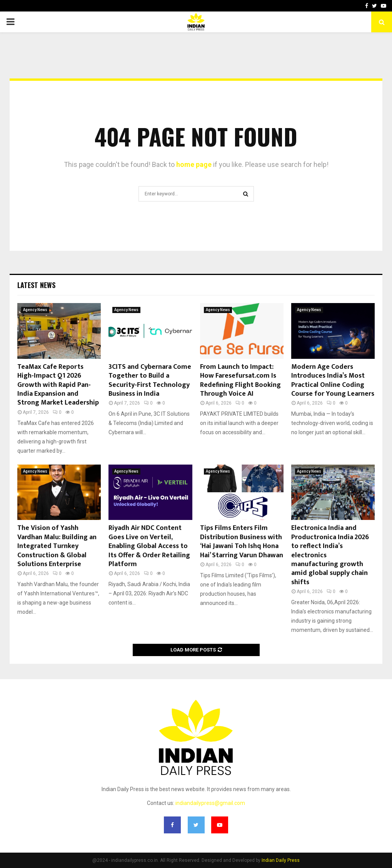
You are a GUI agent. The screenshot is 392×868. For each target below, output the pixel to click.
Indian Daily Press (281, 860)
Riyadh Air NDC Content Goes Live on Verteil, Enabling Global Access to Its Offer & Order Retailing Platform (149, 546)
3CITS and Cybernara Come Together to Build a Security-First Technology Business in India (150, 380)
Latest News (36, 285)
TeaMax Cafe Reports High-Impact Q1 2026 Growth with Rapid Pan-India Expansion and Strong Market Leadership (58, 385)
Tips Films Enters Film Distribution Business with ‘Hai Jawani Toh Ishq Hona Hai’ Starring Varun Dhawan (242, 541)
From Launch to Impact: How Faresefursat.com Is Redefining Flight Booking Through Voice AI (240, 380)
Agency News (35, 310)
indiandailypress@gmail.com (210, 803)
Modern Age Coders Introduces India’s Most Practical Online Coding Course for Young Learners (333, 380)
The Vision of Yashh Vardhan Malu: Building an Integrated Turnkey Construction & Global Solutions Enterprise (57, 546)
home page (194, 164)
